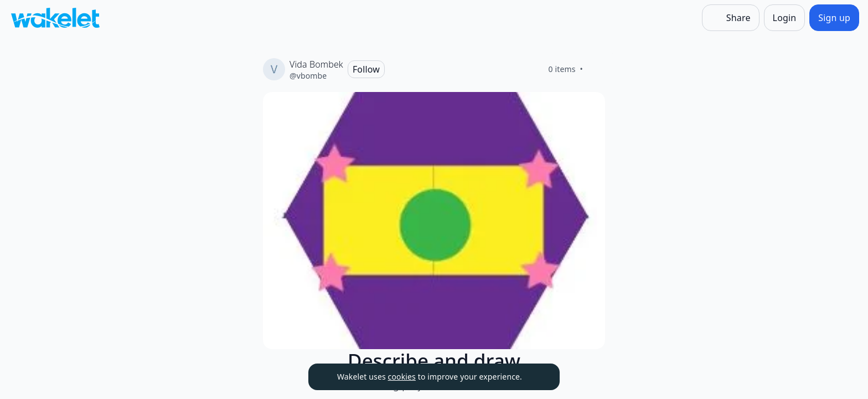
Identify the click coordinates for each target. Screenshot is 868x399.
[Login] (785, 18)
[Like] (596, 69)
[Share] (731, 18)
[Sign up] (834, 18)
